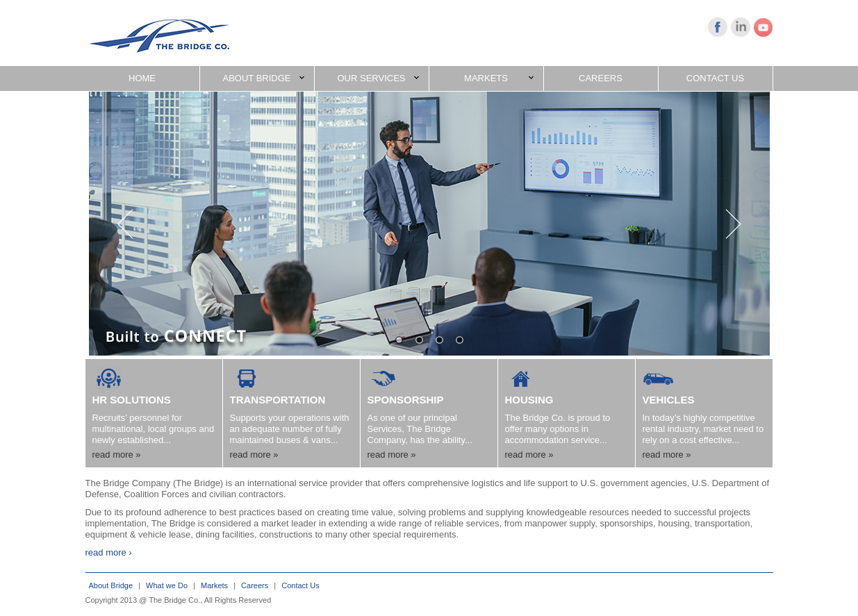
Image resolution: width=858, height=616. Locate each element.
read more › (109, 552)
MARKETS (498, 78)
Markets (214, 585)
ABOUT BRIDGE (263, 78)
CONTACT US (715, 78)
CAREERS (601, 78)
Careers (255, 585)
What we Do (167, 585)
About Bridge (111, 585)
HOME (142, 78)
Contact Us (300, 585)
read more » (117, 455)
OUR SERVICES (378, 78)
